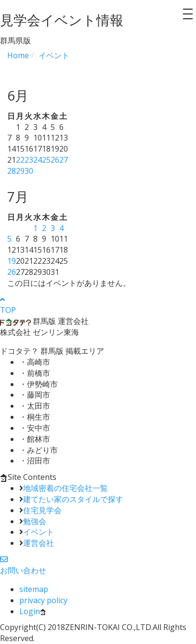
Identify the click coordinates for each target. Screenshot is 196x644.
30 (29, 171)
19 (12, 261)
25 (46, 160)
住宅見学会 (42, 510)
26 (55, 160)
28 (12, 171)
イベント (39, 532)
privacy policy (43, 600)
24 (38, 160)
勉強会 (35, 521)
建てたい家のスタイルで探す (73, 499)
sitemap (34, 589)
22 (20, 160)
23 (29, 160)
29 (20, 171)
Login (33, 611)
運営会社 (39, 543)
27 (64, 160)
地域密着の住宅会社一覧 (65, 488)
